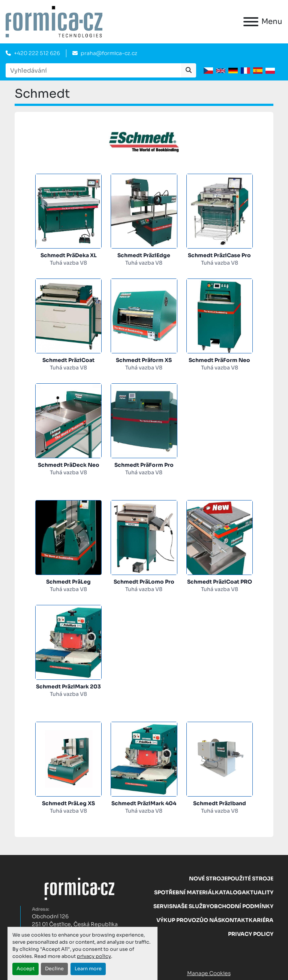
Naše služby (191, 906)
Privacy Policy (251, 934)
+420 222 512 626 (37, 53)
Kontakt (235, 920)
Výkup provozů (180, 920)
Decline (54, 969)
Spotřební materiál (184, 892)
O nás (212, 920)
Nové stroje (208, 879)
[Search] (93, 70)
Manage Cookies (209, 973)
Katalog (228, 892)
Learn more (88, 969)
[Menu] (251, 22)
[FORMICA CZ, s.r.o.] (79, 888)
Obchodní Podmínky (241, 906)
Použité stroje (250, 879)
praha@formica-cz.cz (109, 53)
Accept (25, 969)
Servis (163, 906)
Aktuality (258, 892)
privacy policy (94, 956)
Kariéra (261, 920)
